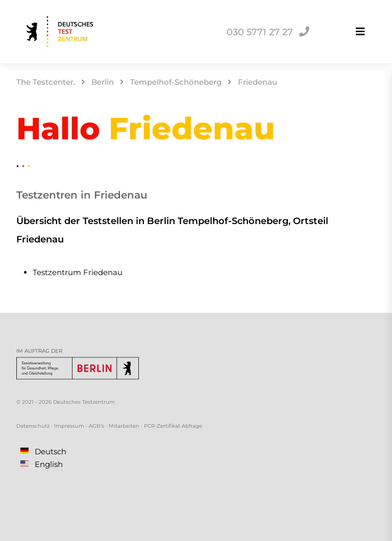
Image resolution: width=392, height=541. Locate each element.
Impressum (69, 426)
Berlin (103, 82)
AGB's (96, 426)
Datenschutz (33, 426)
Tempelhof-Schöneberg (176, 82)
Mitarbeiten (124, 426)
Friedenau (258, 82)
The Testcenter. (46, 82)
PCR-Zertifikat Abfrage (173, 426)
